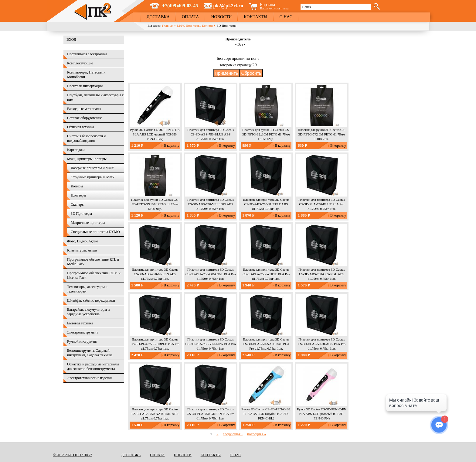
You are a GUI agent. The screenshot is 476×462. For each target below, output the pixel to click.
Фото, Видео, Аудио (83, 241)
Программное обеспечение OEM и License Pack (94, 275)
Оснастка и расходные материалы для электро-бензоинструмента (93, 366)
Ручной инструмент (82, 341)
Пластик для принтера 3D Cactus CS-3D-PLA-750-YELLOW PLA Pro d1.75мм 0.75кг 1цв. (210, 344)
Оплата (190, 17)
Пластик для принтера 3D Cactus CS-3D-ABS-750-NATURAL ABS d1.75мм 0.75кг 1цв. (155, 414)
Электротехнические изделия (90, 378)
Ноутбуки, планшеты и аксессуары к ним (95, 97)
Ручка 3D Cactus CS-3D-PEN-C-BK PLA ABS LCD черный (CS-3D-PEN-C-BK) (155, 134)
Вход (71, 39)
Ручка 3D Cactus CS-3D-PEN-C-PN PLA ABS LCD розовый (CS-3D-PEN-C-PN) (322, 414)
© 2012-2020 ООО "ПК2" (72, 455)
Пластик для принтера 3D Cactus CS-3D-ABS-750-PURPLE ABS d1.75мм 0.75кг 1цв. (266, 204)
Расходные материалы (84, 109)
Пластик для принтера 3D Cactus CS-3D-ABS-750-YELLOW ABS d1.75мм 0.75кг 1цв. (211, 204)
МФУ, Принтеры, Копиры (195, 26)
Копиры (77, 186)
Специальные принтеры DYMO (95, 232)
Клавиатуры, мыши (82, 250)
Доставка (158, 17)
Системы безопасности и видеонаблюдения (86, 138)
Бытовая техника (80, 323)
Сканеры (78, 204)
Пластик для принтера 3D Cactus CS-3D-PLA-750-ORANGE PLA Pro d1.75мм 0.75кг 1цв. (211, 274)
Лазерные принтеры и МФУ (92, 168)
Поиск (306, 7)
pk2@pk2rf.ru (228, 6)
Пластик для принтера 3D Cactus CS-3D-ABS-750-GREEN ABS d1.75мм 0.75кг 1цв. (155, 274)
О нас (286, 17)
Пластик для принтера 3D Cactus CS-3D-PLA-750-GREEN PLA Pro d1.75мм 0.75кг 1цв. (210, 414)
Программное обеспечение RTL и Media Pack (93, 262)
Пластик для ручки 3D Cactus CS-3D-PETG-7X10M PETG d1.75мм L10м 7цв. (322, 134)
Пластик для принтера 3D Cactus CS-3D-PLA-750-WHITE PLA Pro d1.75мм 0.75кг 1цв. (266, 274)
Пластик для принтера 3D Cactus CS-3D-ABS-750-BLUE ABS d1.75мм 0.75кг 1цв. (211, 134)
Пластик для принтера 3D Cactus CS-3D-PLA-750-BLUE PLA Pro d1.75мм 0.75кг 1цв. (322, 204)
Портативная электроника (87, 54)
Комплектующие (80, 63)
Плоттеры (78, 195)
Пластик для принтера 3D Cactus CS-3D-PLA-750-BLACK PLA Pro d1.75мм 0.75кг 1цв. (322, 344)
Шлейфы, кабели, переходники (91, 300)
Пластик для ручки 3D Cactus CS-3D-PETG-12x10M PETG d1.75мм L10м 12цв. (266, 134)
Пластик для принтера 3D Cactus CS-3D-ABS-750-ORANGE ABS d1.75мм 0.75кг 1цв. (322, 274)
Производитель (238, 39)
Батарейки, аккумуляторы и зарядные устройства (88, 312)
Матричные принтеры (88, 223)
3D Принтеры (81, 214)
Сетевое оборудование (84, 118)
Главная (168, 26)
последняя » (257, 434)
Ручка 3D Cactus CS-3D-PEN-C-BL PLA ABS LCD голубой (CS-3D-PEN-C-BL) (266, 414)
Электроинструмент (83, 332)
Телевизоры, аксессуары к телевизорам (87, 289)
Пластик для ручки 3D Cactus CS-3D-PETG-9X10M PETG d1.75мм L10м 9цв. (155, 204)
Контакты (255, 17)
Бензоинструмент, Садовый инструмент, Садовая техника (90, 353)
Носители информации (85, 86)
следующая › (233, 434)
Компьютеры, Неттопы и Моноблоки (86, 75)
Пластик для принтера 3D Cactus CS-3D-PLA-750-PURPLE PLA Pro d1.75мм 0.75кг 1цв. (155, 344)
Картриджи (76, 150)
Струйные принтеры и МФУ (93, 177)
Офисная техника (81, 127)
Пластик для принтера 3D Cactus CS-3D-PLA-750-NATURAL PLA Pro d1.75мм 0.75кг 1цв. (266, 344)
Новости (221, 17)
